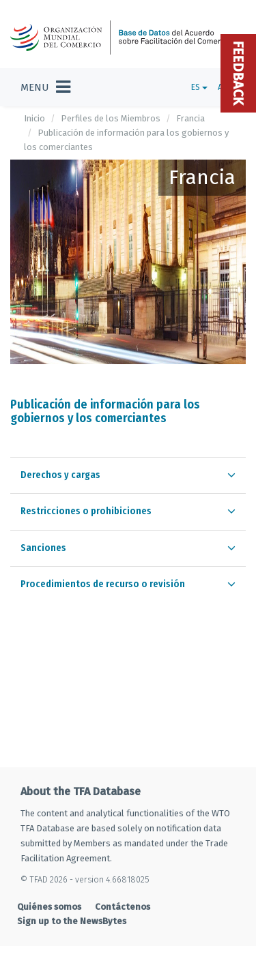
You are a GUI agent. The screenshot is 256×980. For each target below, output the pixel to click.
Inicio (34, 118)
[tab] (128, 475)
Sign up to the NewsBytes (72, 921)
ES (199, 87)
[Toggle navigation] (45, 87)
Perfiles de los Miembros (111, 118)
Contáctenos (123, 907)
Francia (190, 118)
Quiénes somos (49, 907)
